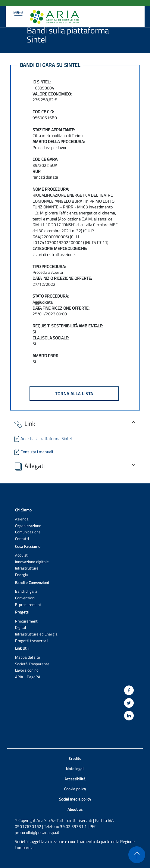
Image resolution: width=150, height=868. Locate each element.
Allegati (29, 466)
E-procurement (28, 605)
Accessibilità (75, 779)
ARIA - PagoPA (28, 677)
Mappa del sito (28, 657)
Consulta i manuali (33, 452)
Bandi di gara (26, 591)
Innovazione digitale (32, 562)
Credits (75, 759)
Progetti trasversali (32, 641)
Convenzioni (25, 598)
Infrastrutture (27, 568)
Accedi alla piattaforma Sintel (42, 438)
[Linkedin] (129, 716)
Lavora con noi (27, 670)
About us (75, 809)
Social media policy (75, 799)
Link (24, 424)
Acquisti (22, 555)
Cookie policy (75, 789)
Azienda (22, 519)
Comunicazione (28, 532)
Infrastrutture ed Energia (36, 634)
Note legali (75, 769)
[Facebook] (129, 690)
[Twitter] (129, 703)
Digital (20, 628)
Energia (22, 575)
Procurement (26, 621)
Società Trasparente (32, 664)
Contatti (22, 539)
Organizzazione (28, 526)
